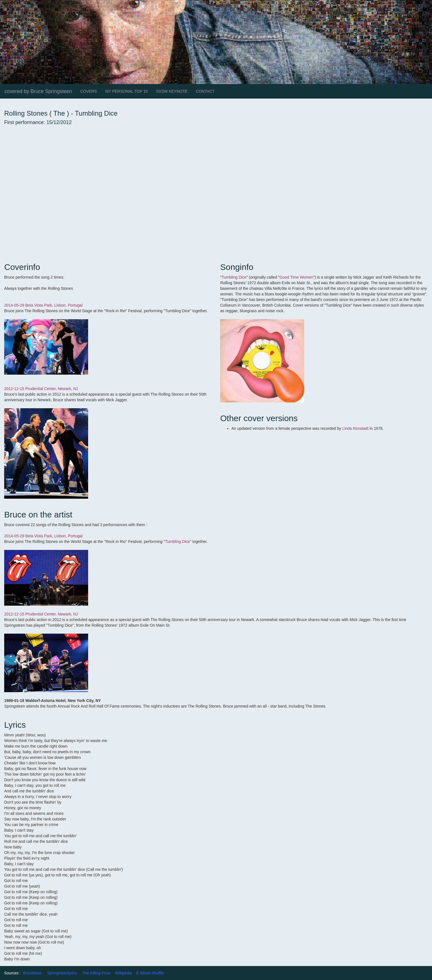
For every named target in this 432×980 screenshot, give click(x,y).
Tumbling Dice (234, 277)
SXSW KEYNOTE (172, 91)
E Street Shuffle (150, 973)
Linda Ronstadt (355, 428)
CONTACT (205, 91)
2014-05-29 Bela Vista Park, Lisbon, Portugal (43, 305)
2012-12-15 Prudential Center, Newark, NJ (42, 389)
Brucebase (32, 973)
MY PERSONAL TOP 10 (126, 91)
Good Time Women (296, 277)
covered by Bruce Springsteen (38, 91)
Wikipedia (124, 973)
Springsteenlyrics (62, 973)
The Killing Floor (96, 973)
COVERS (89, 91)
